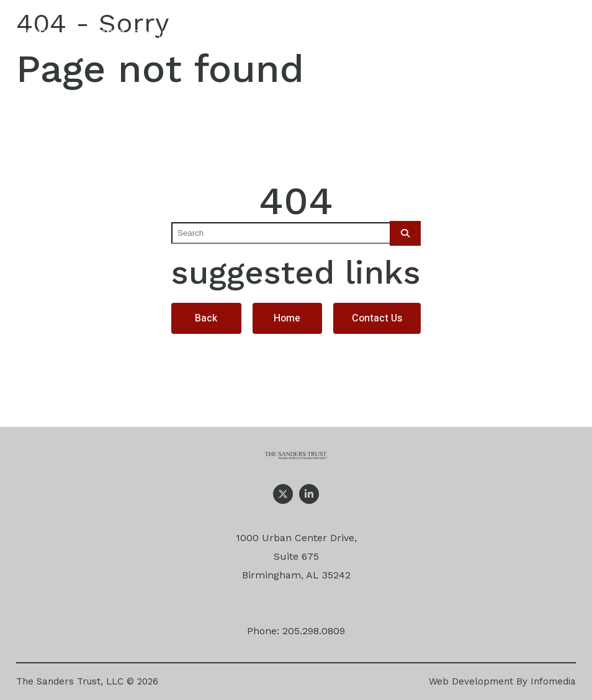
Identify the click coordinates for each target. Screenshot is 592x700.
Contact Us (377, 318)
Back (206, 318)
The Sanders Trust (99, 40)
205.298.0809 (314, 631)
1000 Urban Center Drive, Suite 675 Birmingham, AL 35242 (296, 556)
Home (287, 318)
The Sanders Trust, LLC (70, 681)
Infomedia (553, 681)
